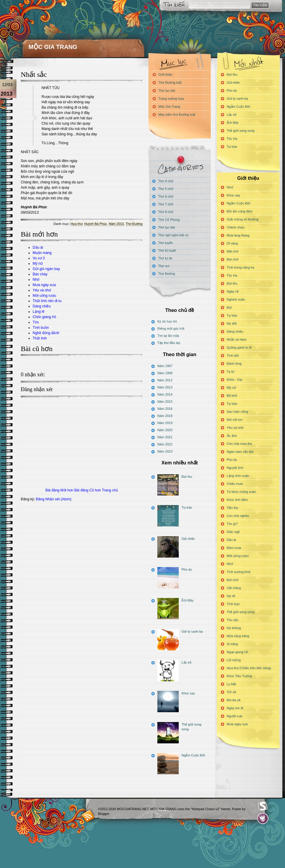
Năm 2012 (165, 380)
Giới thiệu (166, 74)
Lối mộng (234, 660)
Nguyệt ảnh (235, 468)
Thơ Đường (134, 224)
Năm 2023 (165, 451)
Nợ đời (232, 323)
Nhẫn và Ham (237, 339)
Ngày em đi (235, 708)
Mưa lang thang (238, 235)
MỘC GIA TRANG (53, 47)
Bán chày (40, 274)
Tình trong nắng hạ (241, 267)
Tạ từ (231, 372)
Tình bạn (233, 604)
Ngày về (233, 291)
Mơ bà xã (234, 700)
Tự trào (232, 147)
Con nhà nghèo (238, 516)
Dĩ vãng (232, 243)
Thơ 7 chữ (166, 204)
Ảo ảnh (232, 436)
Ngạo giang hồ (237, 652)
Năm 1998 (165, 373)
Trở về (232, 692)
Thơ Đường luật (170, 82)
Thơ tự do (165, 258)
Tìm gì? (232, 524)
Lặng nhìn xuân (238, 476)
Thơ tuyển (166, 243)
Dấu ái (38, 247)
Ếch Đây (233, 123)
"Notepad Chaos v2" (206, 809)
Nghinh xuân (236, 299)
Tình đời (233, 356)
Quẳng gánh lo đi (239, 347)
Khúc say (233, 195)
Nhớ (36, 280)
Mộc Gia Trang (169, 107)
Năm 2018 (165, 416)
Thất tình (40, 338)
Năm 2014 (165, 394)
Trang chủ (110, 490)
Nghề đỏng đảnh (46, 333)
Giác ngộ (233, 532)
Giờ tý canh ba (237, 99)
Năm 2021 (165, 437)
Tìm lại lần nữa (168, 336)
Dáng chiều (42, 306)
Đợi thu (232, 74)
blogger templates (88, 816)
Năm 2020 (165, 430)
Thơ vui (164, 266)
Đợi (229, 307)
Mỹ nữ (38, 264)
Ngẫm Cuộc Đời (239, 107)
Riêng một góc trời (171, 329)
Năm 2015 (165, 402)
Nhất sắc (34, 74)
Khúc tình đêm (237, 500)
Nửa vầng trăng (238, 636)
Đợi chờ (233, 259)
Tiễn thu (233, 508)
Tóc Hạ (232, 139)
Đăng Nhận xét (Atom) (54, 499)
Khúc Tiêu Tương (239, 676)
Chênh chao (236, 227)
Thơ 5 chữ (166, 189)
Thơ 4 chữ (166, 181)
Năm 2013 (116, 224)
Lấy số (232, 115)
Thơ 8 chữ (166, 212)
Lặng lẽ (39, 312)
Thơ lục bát (167, 91)
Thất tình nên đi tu (47, 301)
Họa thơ (76, 224)
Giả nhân (233, 82)
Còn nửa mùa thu (239, 444)
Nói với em (235, 420)
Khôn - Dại (235, 380)
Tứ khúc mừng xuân (241, 492)
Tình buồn (41, 328)
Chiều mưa (235, 484)
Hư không (234, 628)
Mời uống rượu (44, 296)
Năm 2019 (165, 423)
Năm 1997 (165, 366)
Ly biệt (232, 684)
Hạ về (231, 596)
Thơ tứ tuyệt (167, 250)
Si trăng (232, 644)
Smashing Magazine (263, 806)
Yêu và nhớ (42, 290)
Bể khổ (232, 396)
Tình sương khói (239, 572)
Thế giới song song (241, 131)
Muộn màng (42, 253)
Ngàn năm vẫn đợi (240, 452)
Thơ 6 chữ (166, 196)
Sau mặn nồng (237, 412)
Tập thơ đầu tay (169, 343)
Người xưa (235, 716)
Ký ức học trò (167, 321)
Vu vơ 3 (39, 258)
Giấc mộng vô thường (243, 219)
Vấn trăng (234, 588)
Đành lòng (234, 364)
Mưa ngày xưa (44, 285)
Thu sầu (233, 620)
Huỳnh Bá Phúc (96, 224)
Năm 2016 (165, 409)
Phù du (232, 91)
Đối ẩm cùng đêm (240, 211)
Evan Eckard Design (263, 819)
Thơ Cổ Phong (169, 220)
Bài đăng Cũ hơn (88, 490)
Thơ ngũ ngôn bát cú (173, 235)
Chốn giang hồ (44, 317)
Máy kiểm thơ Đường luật (177, 115)
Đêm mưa (234, 548)
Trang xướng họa (171, 99)
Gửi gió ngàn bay (46, 269)
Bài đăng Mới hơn (59, 490)
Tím (36, 322)
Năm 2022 (165, 444)
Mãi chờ (233, 251)
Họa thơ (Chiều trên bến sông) (249, 668)
